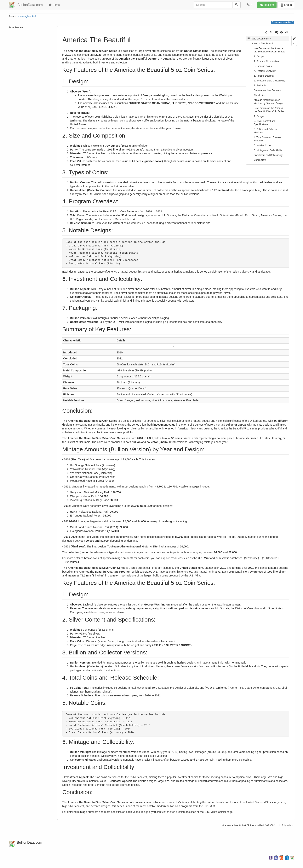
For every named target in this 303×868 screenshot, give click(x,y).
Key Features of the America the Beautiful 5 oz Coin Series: (269, 50)
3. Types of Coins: (263, 66)
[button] (249, 5)
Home (54, 5)
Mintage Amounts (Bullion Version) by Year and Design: (269, 102)
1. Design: (259, 56)
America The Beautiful (263, 44)
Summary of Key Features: (268, 90)
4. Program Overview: (265, 71)
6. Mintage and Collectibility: (268, 150)
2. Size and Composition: (267, 61)
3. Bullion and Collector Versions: (266, 131)
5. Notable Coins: (263, 145)
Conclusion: (260, 95)
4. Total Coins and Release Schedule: (268, 139)
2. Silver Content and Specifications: (265, 123)
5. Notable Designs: (264, 76)
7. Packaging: (261, 86)
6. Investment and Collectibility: (270, 81)
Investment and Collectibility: (269, 155)
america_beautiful (27, 16)
